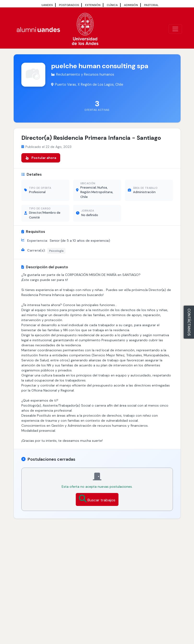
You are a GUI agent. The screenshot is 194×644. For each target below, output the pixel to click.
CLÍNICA (112, 5)
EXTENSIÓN (93, 5)
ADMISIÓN (131, 5)
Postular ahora (41, 158)
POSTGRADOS (69, 5)
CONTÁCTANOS (189, 322)
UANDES (47, 5)
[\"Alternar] (175, 29)
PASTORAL (151, 5)
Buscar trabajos (97, 499)
